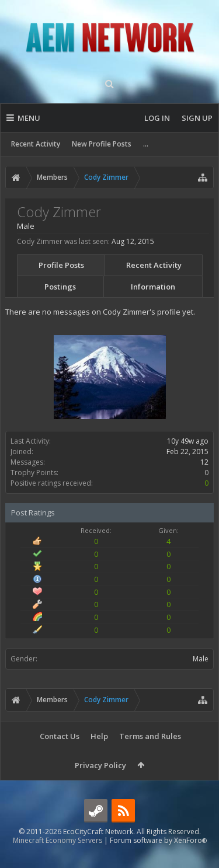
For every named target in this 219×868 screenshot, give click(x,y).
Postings (60, 287)
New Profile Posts (102, 144)
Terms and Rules (150, 736)
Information (153, 287)
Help (99, 736)
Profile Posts (61, 265)
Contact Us (60, 736)
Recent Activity (36, 144)
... (146, 144)
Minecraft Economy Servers (58, 859)
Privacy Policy (100, 765)
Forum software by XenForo (158, 859)
